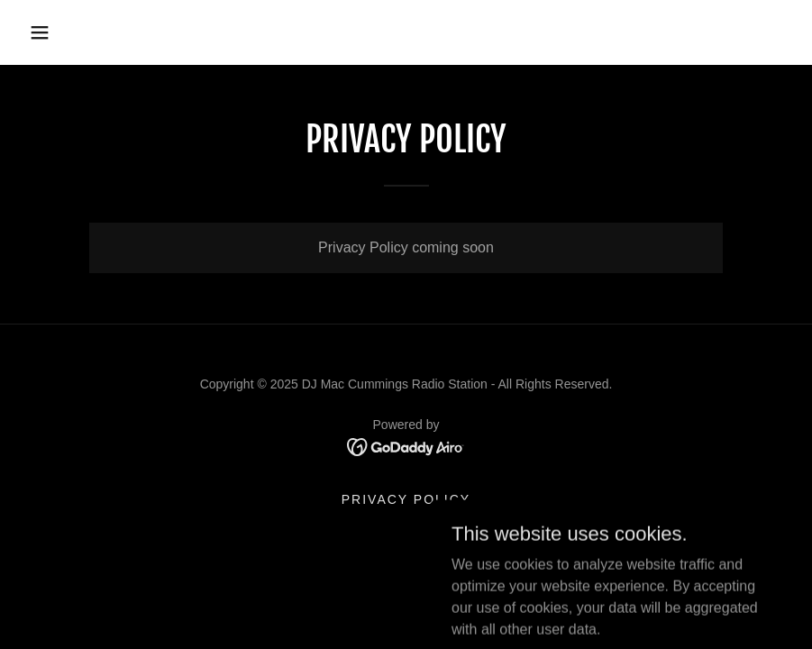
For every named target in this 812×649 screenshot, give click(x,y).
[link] (406, 446)
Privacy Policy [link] (406, 499)
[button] (40, 32)
